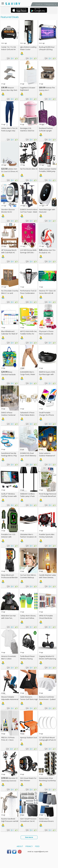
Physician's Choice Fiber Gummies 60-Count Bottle (46, 334)
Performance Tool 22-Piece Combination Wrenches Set (28, 293)
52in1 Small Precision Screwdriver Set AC (28, 820)
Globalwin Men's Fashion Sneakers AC (28, 536)
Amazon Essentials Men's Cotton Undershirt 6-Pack (9, 659)
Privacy (29, 846)
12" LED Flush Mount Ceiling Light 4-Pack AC (48, 739)
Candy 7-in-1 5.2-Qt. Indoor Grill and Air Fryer (9, 49)
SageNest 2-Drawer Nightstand (28, 89)
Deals (38, 4)
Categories (49, 4)
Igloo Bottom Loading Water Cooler (28, 48)
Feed (37, 846)
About (20, 846)
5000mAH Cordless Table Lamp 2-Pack (27, 495)
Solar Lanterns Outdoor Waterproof (47, 454)
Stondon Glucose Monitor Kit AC (8, 211)
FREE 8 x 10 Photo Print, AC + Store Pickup (8, 740)
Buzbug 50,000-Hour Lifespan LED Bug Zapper (47, 49)
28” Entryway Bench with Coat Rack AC (9, 251)
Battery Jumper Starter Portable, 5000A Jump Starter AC (48, 171)
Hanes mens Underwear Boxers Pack (46, 821)
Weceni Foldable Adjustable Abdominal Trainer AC (10, 699)
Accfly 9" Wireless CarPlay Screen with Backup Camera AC (9, 496)
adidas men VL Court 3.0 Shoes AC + (10, 171)
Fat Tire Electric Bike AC (29, 169)
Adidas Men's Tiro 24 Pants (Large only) (9, 129)
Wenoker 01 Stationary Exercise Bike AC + (9, 781)
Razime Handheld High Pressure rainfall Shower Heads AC (10, 821)
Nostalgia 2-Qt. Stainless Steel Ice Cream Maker (27, 131)
